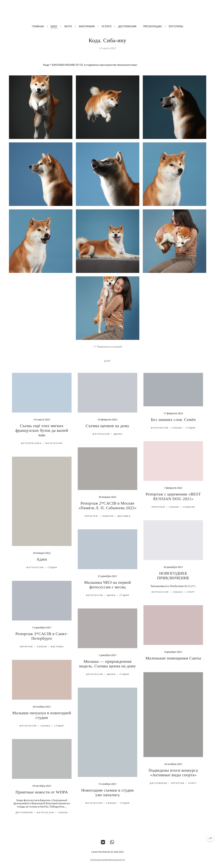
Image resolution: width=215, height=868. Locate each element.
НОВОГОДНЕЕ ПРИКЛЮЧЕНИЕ (173, 579)
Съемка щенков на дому (107, 429)
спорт (191, 595)
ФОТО (68, 26)
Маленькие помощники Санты (173, 661)
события (189, 510)
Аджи (42, 562)
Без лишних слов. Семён (173, 423)
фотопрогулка (31, 446)
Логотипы (176, 26)
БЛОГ (54, 26)
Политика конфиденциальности (108, 863)
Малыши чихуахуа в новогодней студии (42, 718)
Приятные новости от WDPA (42, 795)
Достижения (127, 26)
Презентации (152, 26)
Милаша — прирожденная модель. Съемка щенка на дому (107, 667)
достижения (158, 786)
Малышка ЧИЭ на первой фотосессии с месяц (107, 588)
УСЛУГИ (106, 26)
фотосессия (54, 446)
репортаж (158, 510)
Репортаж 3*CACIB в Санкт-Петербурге (42, 639)
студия (191, 431)
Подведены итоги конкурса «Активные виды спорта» (173, 776)
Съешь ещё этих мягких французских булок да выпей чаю (42, 434)
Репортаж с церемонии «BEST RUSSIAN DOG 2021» (173, 500)
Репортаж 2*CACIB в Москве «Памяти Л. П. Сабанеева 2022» (107, 509)
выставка (124, 519)
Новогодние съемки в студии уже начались (107, 796)
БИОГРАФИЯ (87, 26)
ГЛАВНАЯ (38, 26)
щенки (118, 437)
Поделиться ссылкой (109, 350)
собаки (177, 431)
